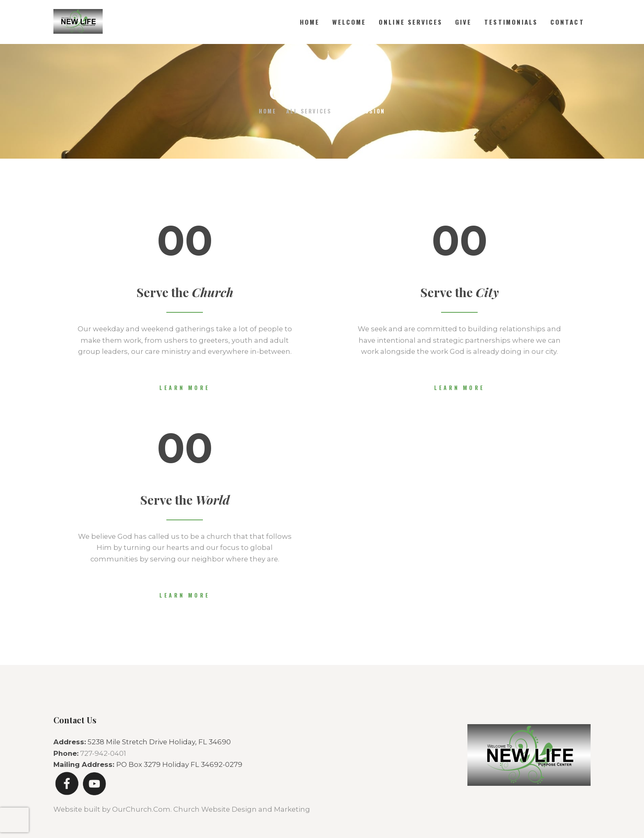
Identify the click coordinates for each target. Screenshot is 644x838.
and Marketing (284, 809)
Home (267, 111)
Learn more (185, 388)
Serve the (185, 292)
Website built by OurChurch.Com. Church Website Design (156, 809)
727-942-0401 (103, 753)
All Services (309, 111)
